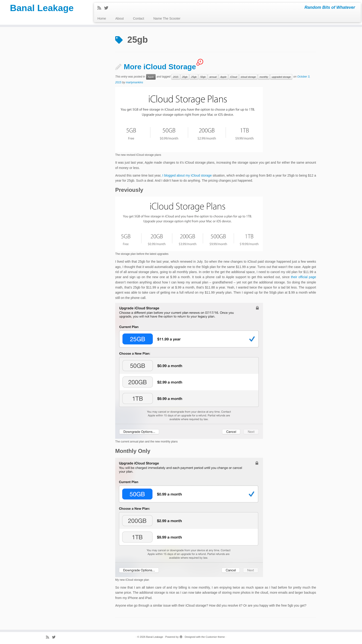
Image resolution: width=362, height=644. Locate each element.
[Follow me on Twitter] (108, 8)
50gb (203, 77)
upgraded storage (281, 77)
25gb (194, 77)
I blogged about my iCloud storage (187, 175)
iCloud (234, 77)
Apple (151, 77)
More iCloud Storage (160, 67)
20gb (185, 77)
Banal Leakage (42, 8)
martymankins (134, 82)
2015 (176, 77)
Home (102, 18)
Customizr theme (215, 637)
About (119, 18)
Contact (139, 18)
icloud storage (248, 77)
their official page (303, 277)
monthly (264, 77)
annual (213, 77)
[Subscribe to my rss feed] (101, 8)
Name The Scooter (167, 18)
